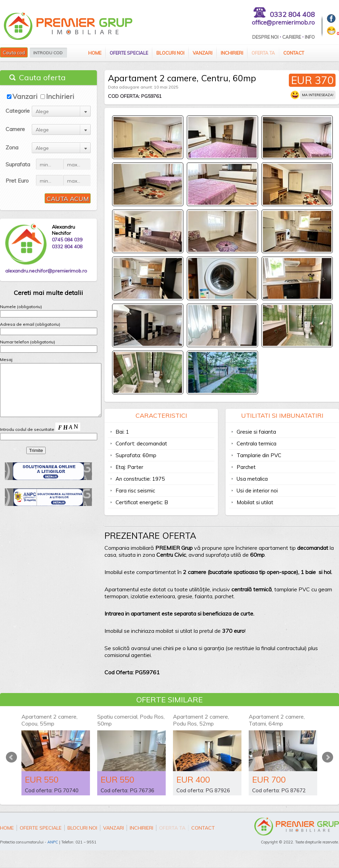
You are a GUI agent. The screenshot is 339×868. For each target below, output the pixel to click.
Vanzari (203, 53)
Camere (15, 129)
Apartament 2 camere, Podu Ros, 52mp (201, 720)
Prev (11, 757)
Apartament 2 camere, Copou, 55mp (49, 720)
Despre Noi (265, 37)
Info (310, 37)
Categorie (18, 111)
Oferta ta (263, 53)
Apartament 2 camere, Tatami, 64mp (277, 720)
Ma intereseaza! (318, 95)
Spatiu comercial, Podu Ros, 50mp (131, 720)
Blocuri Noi (170, 53)
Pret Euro (17, 181)
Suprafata (18, 164)
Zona (12, 147)
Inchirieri (232, 53)
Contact (294, 53)
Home (95, 53)
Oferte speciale (129, 53)
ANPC (53, 842)
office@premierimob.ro (283, 22)
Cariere (292, 37)
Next (328, 757)
